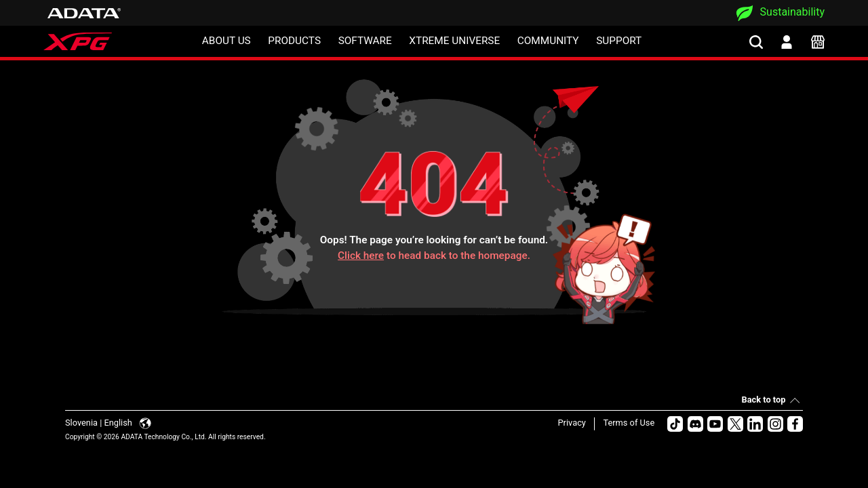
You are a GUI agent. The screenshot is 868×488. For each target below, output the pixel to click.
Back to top (764, 400)
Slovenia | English (108, 423)
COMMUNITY (548, 41)
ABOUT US (226, 41)
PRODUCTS (294, 41)
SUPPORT (619, 41)
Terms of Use (629, 423)
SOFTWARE (365, 41)
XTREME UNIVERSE (454, 41)
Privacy (572, 423)
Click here (361, 256)
